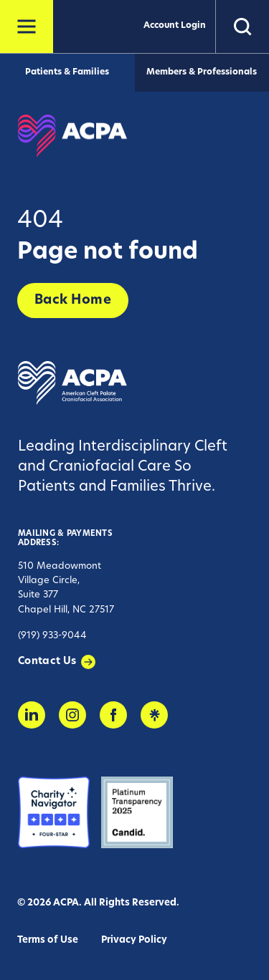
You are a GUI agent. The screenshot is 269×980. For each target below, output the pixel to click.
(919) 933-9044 (52, 636)
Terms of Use (48, 940)
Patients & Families (67, 72)
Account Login (175, 26)
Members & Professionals (202, 72)
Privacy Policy (134, 940)
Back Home (73, 301)
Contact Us (47, 662)
